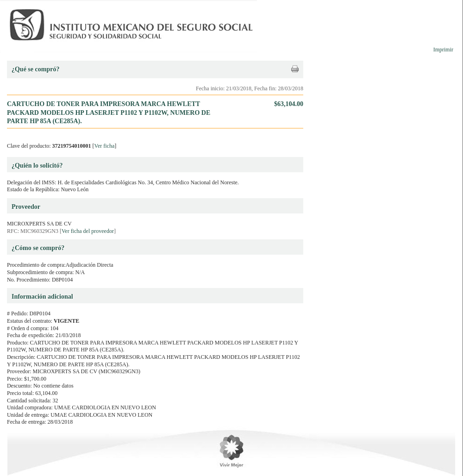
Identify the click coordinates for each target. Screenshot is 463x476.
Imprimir (443, 50)
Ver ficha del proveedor (88, 231)
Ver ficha (105, 146)
